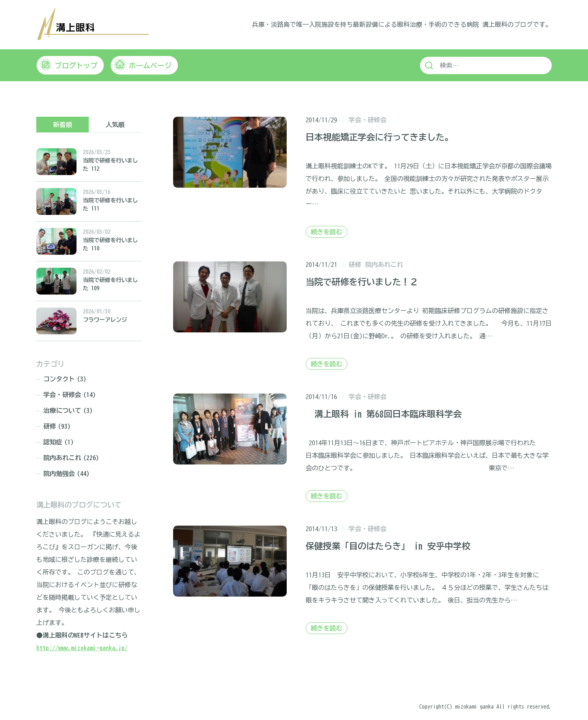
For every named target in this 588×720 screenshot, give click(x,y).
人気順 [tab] (115, 124)
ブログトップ (69, 64)
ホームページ (143, 64)
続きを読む (327, 231)
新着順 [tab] (63, 124)
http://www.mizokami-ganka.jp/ (82, 647)
